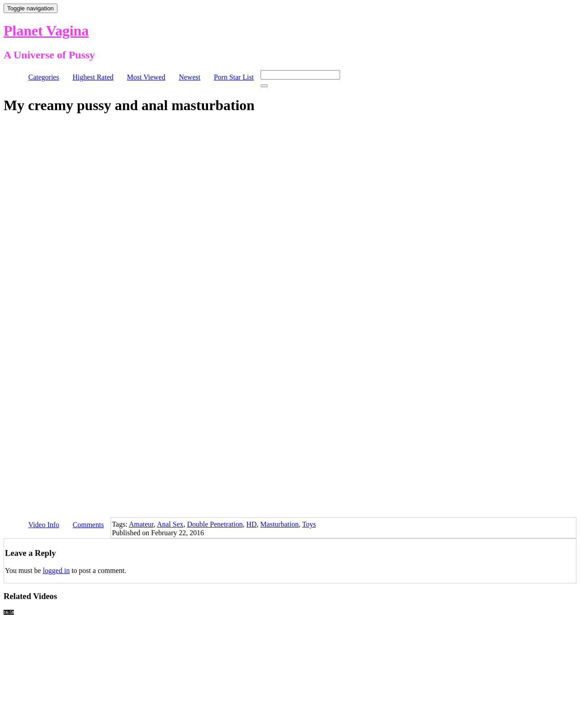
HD (251, 524)
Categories (44, 77)
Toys (309, 524)
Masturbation (279, 524)
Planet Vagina (46, 31)
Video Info (44, 525)
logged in (56, 570)
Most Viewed (146, 77)
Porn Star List (234, 77)
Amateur (141, 524)
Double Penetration (215, 524)
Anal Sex (170, 524)
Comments (88, 525)
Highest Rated (93, 77)
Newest (190, 77)
